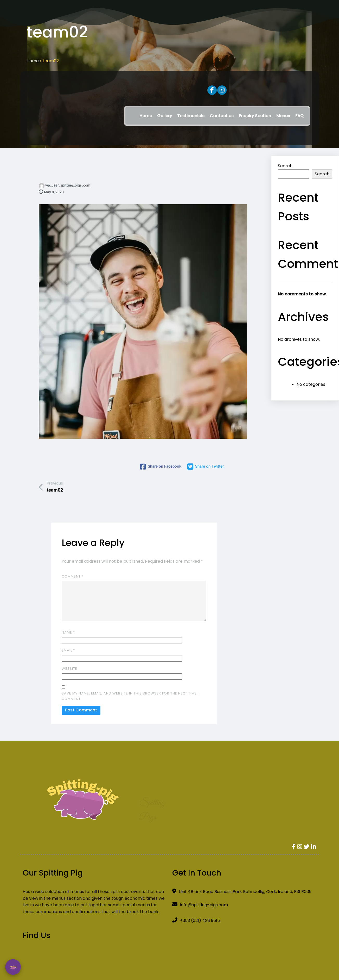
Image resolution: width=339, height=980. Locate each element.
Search (285, 166)
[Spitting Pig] (269, 873)
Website (69, 656)
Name (68, 620)
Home (33, 61)
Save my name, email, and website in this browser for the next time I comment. (130, 684)
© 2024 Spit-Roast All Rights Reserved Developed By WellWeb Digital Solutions (169, 952)
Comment (73, 564)
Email (68, 638)
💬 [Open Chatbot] (13, 967)
